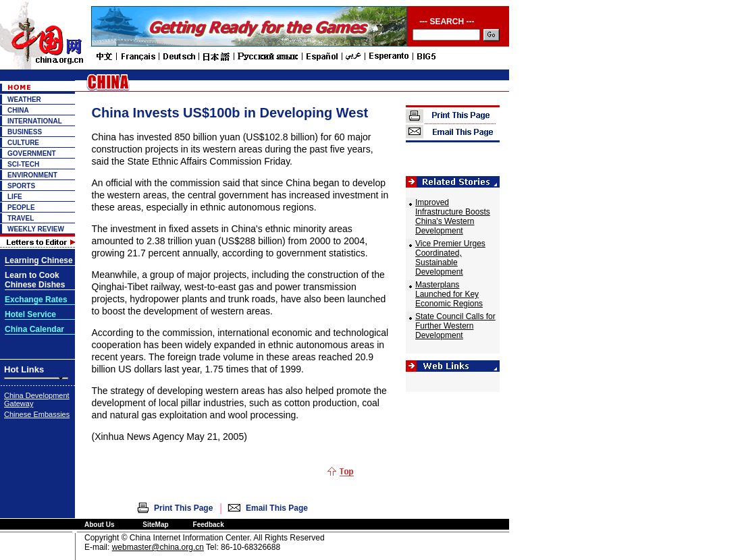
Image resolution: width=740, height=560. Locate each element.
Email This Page (277, 508)
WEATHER (24, 100)
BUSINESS (25, 132)
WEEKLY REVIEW (36, 229)
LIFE (15, 197)
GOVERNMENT (32, 153)
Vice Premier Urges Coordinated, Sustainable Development (450, 258)
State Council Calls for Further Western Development (455, 326)
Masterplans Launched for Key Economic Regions (449, 294)
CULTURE (23, 143)
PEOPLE (21, 207)
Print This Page (183, 508)
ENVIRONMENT (32, 175)
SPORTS (21, 186)
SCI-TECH (23, 164)
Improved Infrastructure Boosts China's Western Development (453, 217)
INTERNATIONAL (35, 121)
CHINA (18, 110)
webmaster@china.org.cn (158, 547)
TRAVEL (21, 218)
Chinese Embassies (37, 414)
